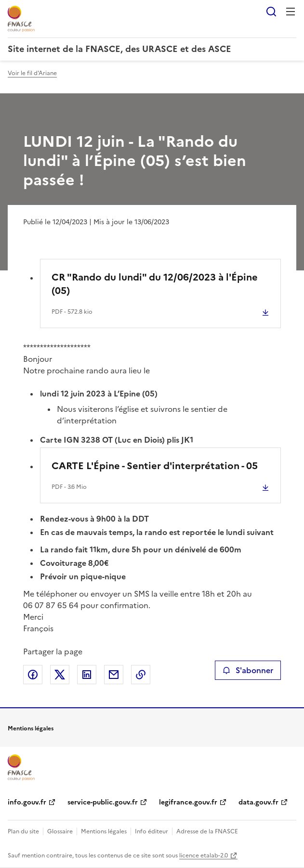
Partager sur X (60, 675)
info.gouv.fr (27, 802)
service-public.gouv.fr (103, 802)
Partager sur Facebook (33, 675)
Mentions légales (104, 831)
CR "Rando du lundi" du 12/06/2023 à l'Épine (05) (155, 284)
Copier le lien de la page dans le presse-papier (141, 675)
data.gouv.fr (258, 802)
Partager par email (114, 675)
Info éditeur (152, 831)
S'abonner (248, 670)
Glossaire (60, 831)
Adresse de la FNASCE (207, 831)
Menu (291, 12)
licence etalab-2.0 (204, 855)
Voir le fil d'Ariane (32, 73)
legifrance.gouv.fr (188, 802)
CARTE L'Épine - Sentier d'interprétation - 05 (155, 466)
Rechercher (271, 12)
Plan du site (23, 831)
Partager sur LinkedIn (87, 675)
